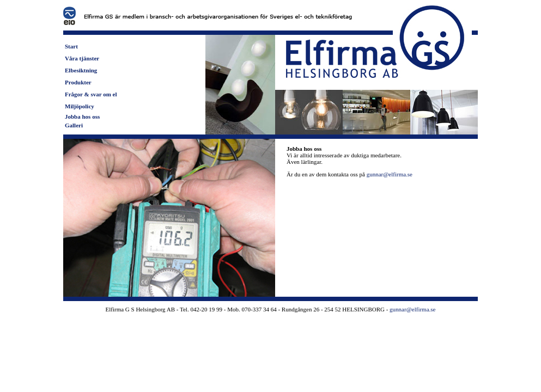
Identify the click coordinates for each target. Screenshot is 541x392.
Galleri (74, 125)
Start (71, 46)
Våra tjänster (82, 58)
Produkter (78, 82)
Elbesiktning (81, 70)
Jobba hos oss (82, 117)
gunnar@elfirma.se (390, 174)
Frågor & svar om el (91, 94)
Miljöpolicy (80, 106)
